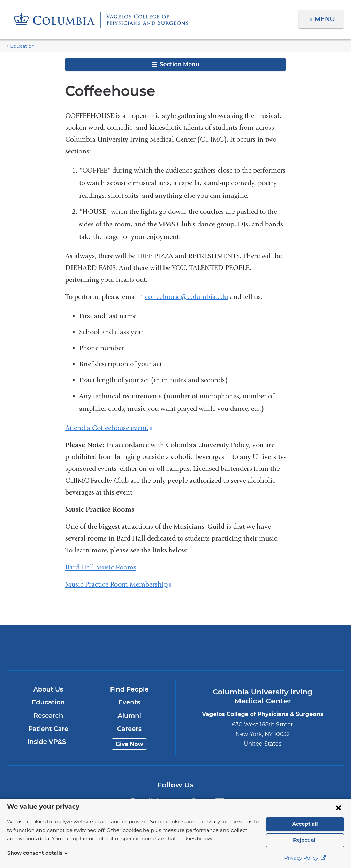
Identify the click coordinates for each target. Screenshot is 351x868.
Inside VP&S (49, 742)
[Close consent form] (338, 807)
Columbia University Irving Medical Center (65, 647)
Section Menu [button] (175, 64)
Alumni (130, 716)
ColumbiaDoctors (286, 647)
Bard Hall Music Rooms (101, 567)
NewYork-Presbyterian (176, 652)
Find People (130, 689)
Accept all (305, 824)
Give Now (130, 744)
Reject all (305, 840)
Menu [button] (326, 19)
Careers (130, 729)
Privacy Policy (305, 858)
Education (21, 46)
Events (130, 702)
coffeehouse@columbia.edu (186, 297)
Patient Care (49, 729)
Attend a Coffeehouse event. (109, 428)
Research (49, 716)
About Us (49, 689)
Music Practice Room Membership (118, 584)
